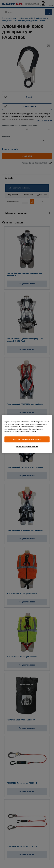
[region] (27, 434)
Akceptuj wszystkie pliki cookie (27, 439)
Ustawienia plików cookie (27, 446)
